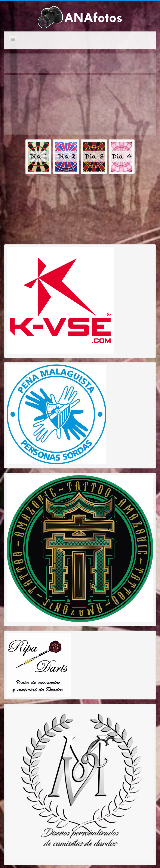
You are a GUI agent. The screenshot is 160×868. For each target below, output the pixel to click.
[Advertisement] (57, 105)
